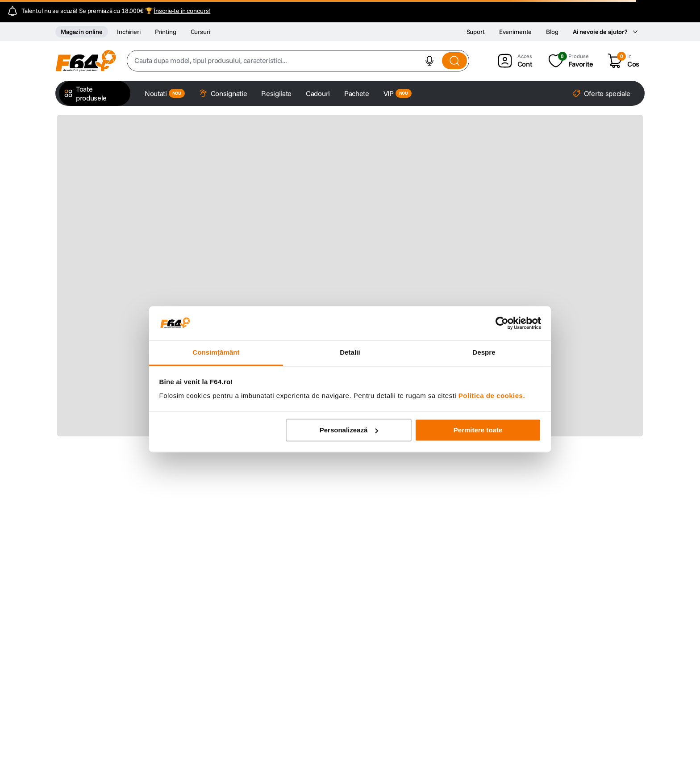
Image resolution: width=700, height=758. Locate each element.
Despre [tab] (484, 353)
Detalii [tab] (350, 353)
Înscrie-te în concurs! (182, 11)
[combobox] (298, 61)
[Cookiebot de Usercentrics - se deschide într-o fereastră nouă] (502, 323)
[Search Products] (454, 61)
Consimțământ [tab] (216, 353)
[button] (429, 61)
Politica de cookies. (492, 396)
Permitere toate (478, 430)
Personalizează (349, 430)
